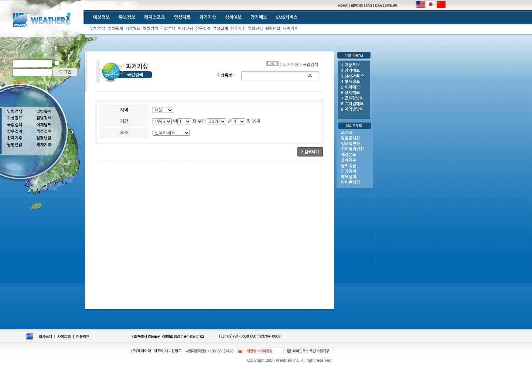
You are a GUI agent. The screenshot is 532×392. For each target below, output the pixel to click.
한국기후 (238, 29)
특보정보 (127, 17)
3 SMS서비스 (353, 76)
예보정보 (101, 17)
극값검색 (168, 29)
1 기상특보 (350, 65)
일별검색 (98, 29)
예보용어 (349, 177)
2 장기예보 (350, 71)
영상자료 (182, 17)
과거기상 (208, 17)
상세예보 (233, 17)
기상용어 (349, 171)
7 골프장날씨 (352, 98)
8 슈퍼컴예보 (352, 104)
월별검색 (150, 29)
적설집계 (220, 29)
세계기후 (290, 29)
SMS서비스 (287, 17)
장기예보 (259, 17)
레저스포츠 (154, 17)
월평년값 (273, 29)
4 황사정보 (350, 82)
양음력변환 (351, 144)
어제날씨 (185, 29)
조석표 (347, 133)
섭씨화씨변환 (352, 149)
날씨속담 (349, 166)
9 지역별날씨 (352, 109)
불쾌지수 (349, 160)
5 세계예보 (350, 87)
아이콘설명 (351, 183)
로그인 (65, 72)
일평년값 (255, 29)
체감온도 (349, 155)
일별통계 (115, 29)
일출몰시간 (351, 138)
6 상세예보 (350, 93)
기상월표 (133, 29)
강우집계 (203, 29)
